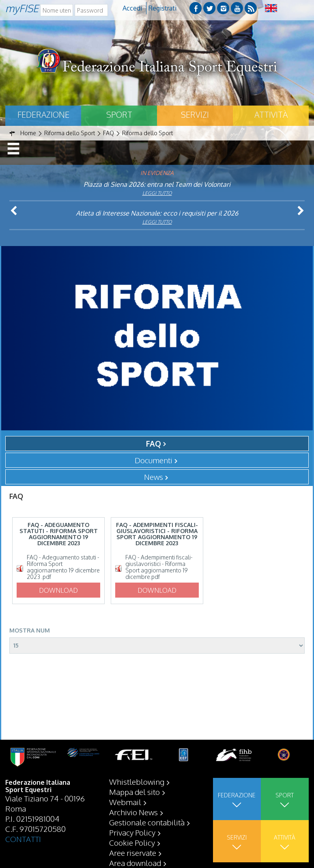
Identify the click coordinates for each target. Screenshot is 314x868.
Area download (135, 863)
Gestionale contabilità (147, 822)
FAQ (154, 443)
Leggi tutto (157, 193)
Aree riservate (133, 853)
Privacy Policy (132, 832)
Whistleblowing (137, 782)
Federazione (43, 114)
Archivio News (133, 812)
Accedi (132, 8)
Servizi (195, 114)
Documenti (154, 460)
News (154, 477)
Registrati (162, 8)
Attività (271, 114)
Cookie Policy (132, 842)
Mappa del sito (134, 792)
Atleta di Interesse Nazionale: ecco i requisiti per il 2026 (157, 213)
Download (58, 590)
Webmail (125, 802)
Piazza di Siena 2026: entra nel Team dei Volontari (157, 184)
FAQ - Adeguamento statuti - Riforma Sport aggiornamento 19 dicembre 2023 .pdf (63, 567)
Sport (119, 114)
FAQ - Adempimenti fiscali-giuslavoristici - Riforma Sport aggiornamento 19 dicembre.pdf (159, 567)
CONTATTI (23, 839)
